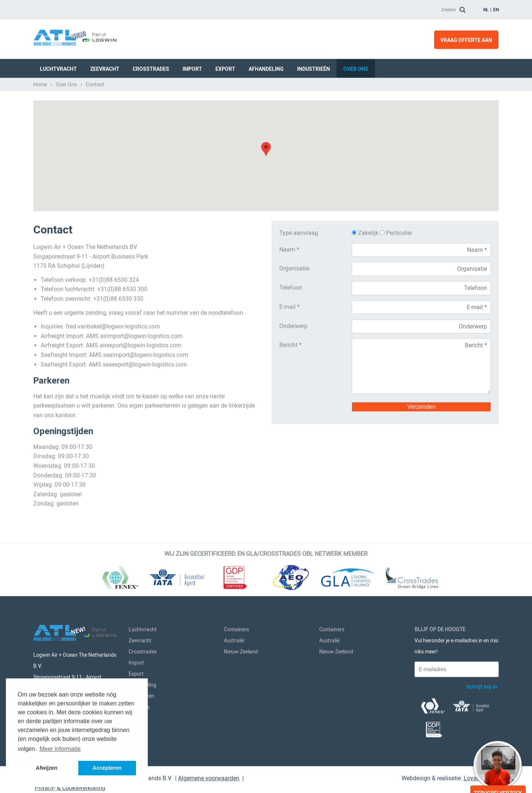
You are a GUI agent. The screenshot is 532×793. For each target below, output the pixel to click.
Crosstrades (151, 67)
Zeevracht (105, 67)
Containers (236, 628)
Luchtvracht (58, 67)
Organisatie (294, 267)
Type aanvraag (299, 232)
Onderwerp (293, 324)
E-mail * (289, 305)
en (496, 8)
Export (225, 67)
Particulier (396, 232)
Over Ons (356, 67)
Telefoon (291, 286)
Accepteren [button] (107, 768)
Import (192, 67)
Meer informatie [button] (60, 749)
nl (486, 8)
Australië (234, 639)
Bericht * (290, 344)
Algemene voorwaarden (209, 777)
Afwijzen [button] (47, 768)
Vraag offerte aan (466, 38)
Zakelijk (366, 232)
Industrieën (313, 67)
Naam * (289, 248)
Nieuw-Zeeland (241, 650)
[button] (266, 148)
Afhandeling (266, 67)
